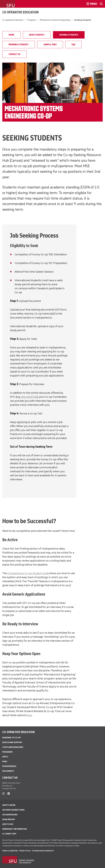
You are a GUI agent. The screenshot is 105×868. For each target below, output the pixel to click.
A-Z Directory (9, 834)
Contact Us (15, 54)
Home (11, 35)
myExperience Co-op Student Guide (28, 573)
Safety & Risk (9, 805)
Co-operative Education (20, 12)
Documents (8, 771)
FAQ (73, 45)
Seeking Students (69, 35)
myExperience (9, 766)
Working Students (19, 45)
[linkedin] (9, 794)
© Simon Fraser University (43, 851)
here (29, 715)
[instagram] (3, 794)
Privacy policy (25, 851)
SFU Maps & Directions (13, 810)
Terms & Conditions (10, 851)
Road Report (9, 819)
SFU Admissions (10, 815)
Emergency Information (15, 829)
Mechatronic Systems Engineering (55, 20)
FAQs (5, 761)
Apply (5, 757)
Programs (32, 20)
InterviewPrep (29, 397)
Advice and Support (12, 742)
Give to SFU (8, 824)
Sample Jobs (50, 45)
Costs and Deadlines (13, 747)
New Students (37, 35)
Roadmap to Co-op (12, 738)
